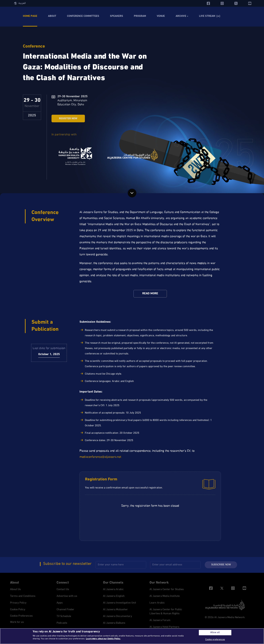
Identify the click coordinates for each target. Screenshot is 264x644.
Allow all (215, 633)
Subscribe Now (221, 565)
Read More (150, 294)
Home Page (30, 16)
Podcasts (62, 623)
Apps (60, 603)
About (52, 16)
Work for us (17, 622)
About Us (15, 589)
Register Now (68, 119)
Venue (161, 16)
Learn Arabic (157, 603)
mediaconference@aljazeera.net (100, 457)
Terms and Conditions (23, 596)
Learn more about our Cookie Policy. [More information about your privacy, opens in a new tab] (103, 639)
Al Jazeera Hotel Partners (164, 627)
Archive (181, 16)
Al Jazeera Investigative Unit (120, 603)
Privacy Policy (18, 603)
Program (140, 16)
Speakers (117, 16)
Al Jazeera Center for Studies (167, 589)
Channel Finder (65, 610)
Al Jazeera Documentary (118, 616)
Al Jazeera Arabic (113, 589)
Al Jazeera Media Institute (165, 596)
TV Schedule (64, 616)
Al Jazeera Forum (160, 620)
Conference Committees (83, 16)
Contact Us (63, 589)
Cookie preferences (21, 616)
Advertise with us (67, 596)
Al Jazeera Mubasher (115, 610)
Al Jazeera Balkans (114, 623)
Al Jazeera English (114, 596)
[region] (132, 636)
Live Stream (207, 16)
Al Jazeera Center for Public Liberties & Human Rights (166, 612)
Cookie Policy (18, 610)
